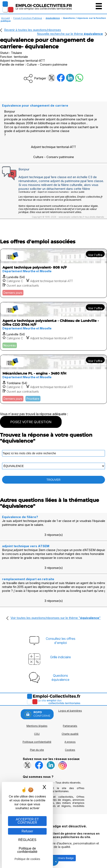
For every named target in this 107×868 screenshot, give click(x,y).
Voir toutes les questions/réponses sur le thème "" (56, 618)
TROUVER (53, 480)
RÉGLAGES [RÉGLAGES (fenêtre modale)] (27, 840)
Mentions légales (37, 726)
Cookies (70, 750)
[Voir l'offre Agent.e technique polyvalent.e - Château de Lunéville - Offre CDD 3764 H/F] (53, 326)
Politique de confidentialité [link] (27, 850)
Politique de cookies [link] (27, 859)
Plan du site (37, 750)
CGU (37, 734)
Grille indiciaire (60, 657)
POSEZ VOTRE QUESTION (31, 422)
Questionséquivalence (60, 678)
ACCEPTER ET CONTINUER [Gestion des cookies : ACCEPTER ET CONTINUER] (27, 821)
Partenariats (70, 726)
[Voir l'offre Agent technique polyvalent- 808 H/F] (53, 273)
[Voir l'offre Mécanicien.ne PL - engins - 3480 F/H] (53, 379)
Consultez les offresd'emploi (61, 641)
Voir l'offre (95, 255)
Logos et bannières (70, 711)
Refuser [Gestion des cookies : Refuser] (27, 831)
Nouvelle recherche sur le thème (70, 34)
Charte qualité (70, 734)
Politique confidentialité (37, 742)
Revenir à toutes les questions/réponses (33, 30)
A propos (70, 742)
